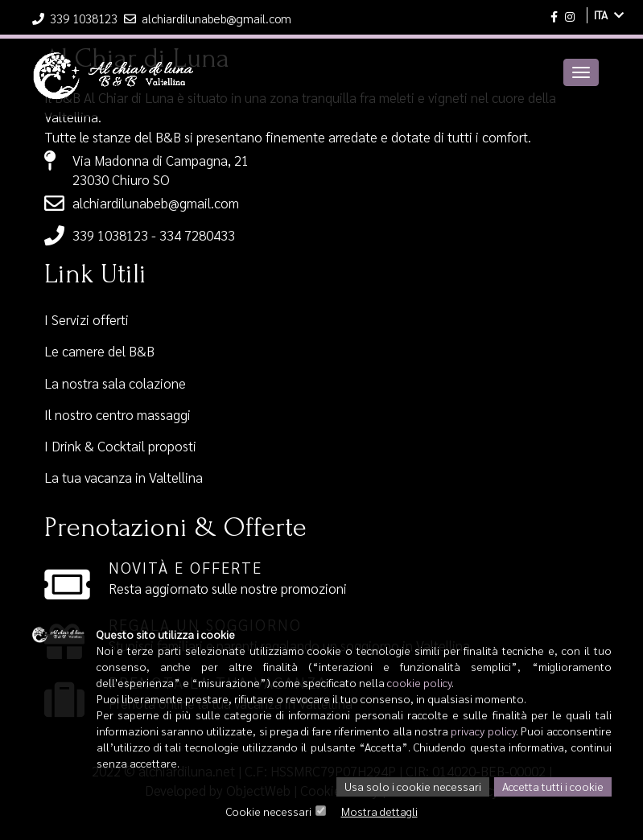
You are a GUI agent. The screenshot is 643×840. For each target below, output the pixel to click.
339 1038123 (76, 18)
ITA (609, 15)
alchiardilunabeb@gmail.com (208, 18)
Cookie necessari (269, 812)
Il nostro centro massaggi (117, 414)
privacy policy (483, 732)
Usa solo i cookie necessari (413, 788)
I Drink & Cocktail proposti (120, 446)
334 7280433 (197, 235)
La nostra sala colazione (115, 383)
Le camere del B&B (99, 351)
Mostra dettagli (379, 812)
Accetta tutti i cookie (553, 788)
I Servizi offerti (87, 319)
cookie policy (419, 684)
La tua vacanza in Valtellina (124, 477)
